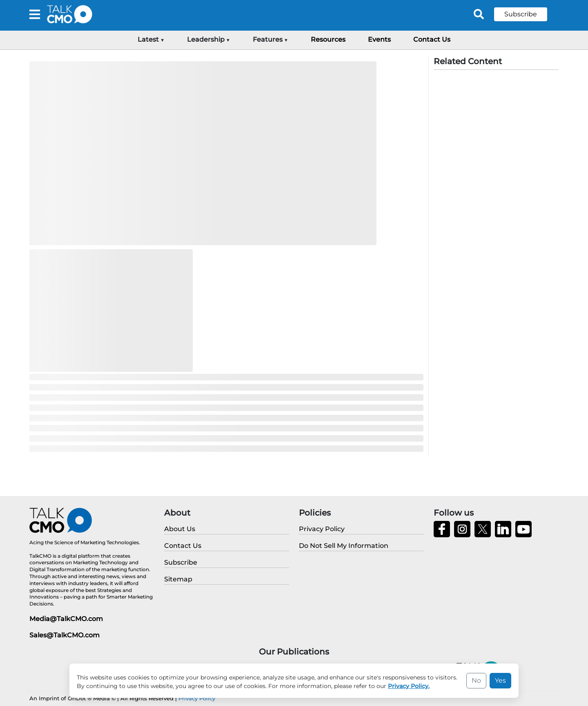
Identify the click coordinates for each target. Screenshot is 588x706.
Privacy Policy (197, 698)
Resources (328, 39)
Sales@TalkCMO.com (65, 635)
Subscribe (521, 14)
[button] (527, 14)
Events (379, 39)
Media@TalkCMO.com (66, 619)
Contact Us (432, 39)
